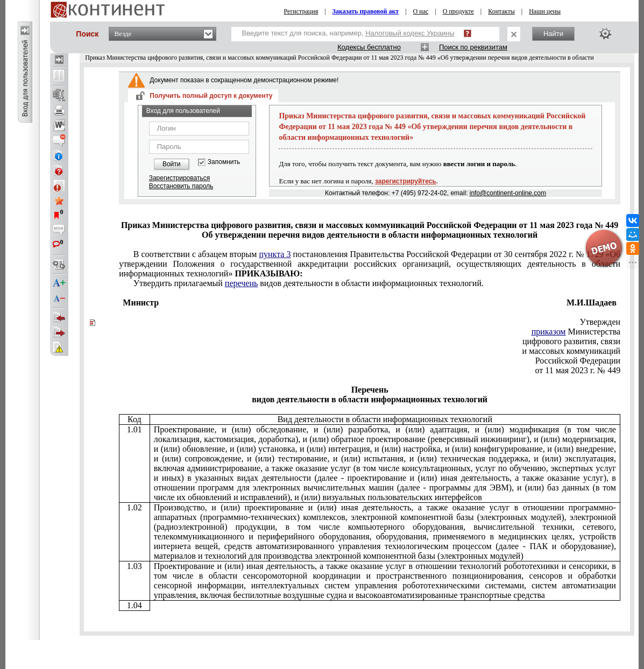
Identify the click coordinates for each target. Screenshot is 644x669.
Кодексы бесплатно (369, 47)
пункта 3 (275, 254)
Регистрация (301, 11)
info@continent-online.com (508, 193)
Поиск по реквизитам (473, 47)
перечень (241, 283)
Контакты (501, 11)
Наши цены (545, 11)
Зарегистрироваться (179, 178)
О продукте (458, 11)
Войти (172, 164)
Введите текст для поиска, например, (348, 33)
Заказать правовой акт (366, 11)
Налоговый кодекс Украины (410, 33)
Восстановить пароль (181, 186)
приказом (549, 332)
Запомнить (224, 162)
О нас (421, 11)
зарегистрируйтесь (406, 181)
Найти (553, 34)
